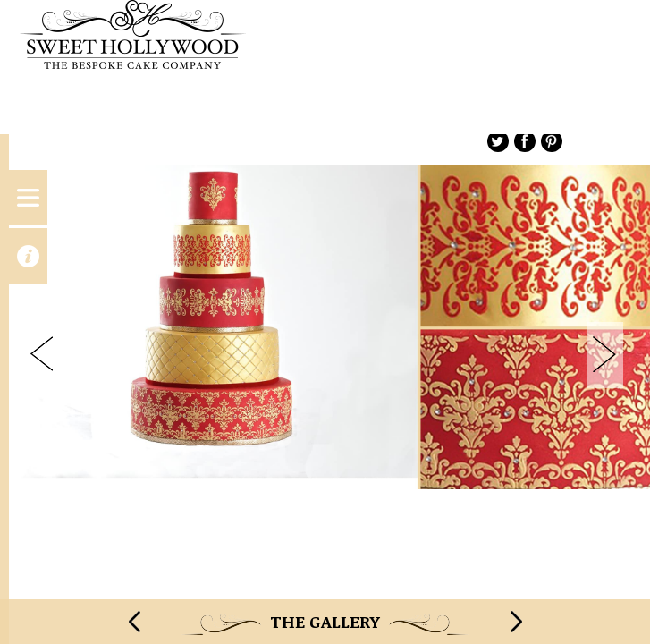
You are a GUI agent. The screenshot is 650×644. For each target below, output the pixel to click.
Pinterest (552, 141)
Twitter (498, 141)
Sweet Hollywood (325, 67)
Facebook (525, 141)
